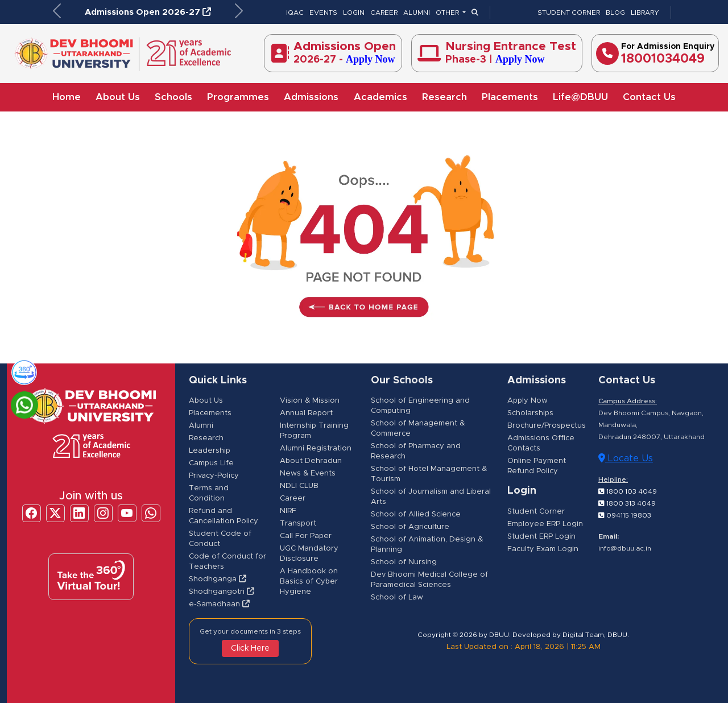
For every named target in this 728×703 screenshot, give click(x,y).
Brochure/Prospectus (547, 426)
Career (293, 499)
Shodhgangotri (222, 592)
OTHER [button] (448, 13)
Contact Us (649, 97)
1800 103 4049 (628, 491)
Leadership (210, 451)
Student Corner (536, 512)
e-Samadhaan (219, 604)
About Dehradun (311, 461)
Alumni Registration (316, 448)
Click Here (250, 648)
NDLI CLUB (299, 486)
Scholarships (530, 413)
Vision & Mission (310, 401)
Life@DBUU (580, 97)
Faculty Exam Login (543, 549)
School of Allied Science (416, 514)
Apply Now (528, 401)
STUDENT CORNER (569, 13)
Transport (298, 524)
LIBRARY (645, 13)
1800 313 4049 (627, 503)
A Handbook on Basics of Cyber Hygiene (309, 582)
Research (444, 97)
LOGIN (354, 13)
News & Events (308, 474)
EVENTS (323, 13)
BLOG (615, 13)
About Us (118, 97)
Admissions (311, 97)
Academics (380, 97)
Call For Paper (306, 536)
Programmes (238, 97)
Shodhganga (218, 579)
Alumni (201, 426)
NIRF (288, 511)
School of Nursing (404, 562)
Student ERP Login (541, 537)
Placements (510, 97)
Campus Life (211, 463)
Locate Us (626, 458)
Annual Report (306, 413)
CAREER (384, 13)
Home (67, 97)
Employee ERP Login (545, 524)
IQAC (295, 13)
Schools (173, 97)
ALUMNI (417, 13)
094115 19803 (625, 515)
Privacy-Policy (214, 476)
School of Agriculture (410, 527)
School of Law (397, 597)
